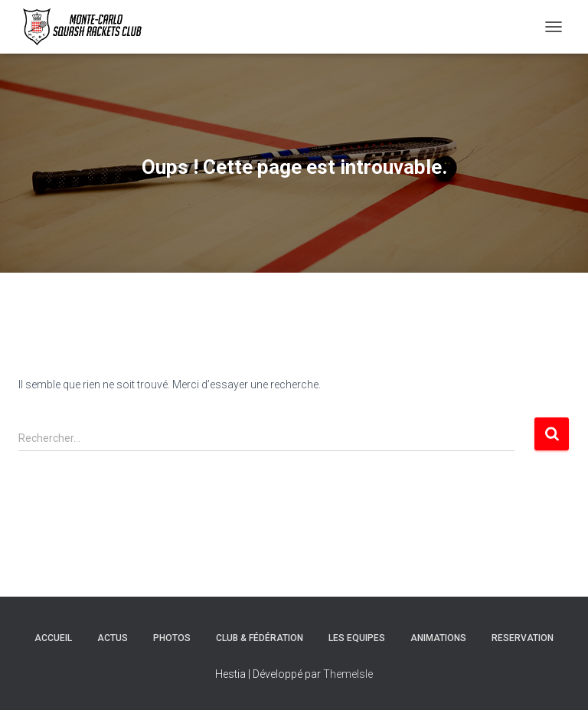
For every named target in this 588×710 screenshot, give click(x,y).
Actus (113, 638)
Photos (172, 638)
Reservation (523, 638)
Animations (438, 638)
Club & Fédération (260, 638)
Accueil (53, 638)
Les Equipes (357, 638)
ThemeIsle (348, 674)
